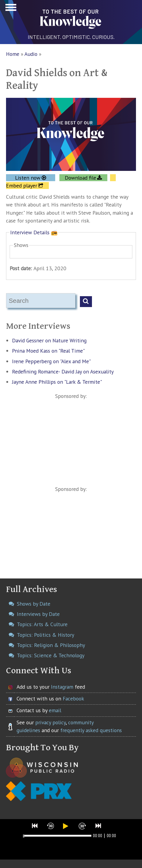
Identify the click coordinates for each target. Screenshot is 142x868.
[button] (35, 826)
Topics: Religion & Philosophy (51, 645)
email (55, 710)
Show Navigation (10, 9)
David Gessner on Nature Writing (49, 340)
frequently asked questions (91, 730)
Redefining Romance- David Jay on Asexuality (63, 372)
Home (13, 54)
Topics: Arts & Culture (42, 624)
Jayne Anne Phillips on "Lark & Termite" (57, 382)
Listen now (28, 178)
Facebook (73, 698)
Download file (80, 178)
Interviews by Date (38, 614)
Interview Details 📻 (34, 232)
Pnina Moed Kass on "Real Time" (48, 351)
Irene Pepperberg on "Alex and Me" (51, 361)
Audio (31, 54)
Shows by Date (34, 604)
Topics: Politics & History (46, 635)
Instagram (62, 687)
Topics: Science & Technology (51, 655)
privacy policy (50, 722)
